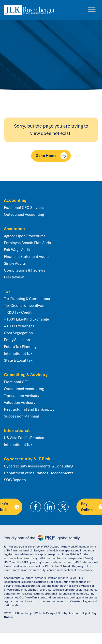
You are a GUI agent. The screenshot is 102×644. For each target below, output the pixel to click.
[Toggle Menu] (92, 10)
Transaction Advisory (22, 396)
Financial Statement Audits (27, 257)
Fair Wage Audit (17, 250)
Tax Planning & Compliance (27, 299)
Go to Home (51, 156)
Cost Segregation (18, 333)
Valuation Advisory (20, 403)
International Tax (18, 354)
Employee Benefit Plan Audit (28, 243)
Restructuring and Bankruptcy (29, 409)
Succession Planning (22, 416)
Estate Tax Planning (20, 347)
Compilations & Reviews (25, 270)
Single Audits (15, 263)
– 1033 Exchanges (19, 326)
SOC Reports (15, 480)
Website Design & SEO (49, 613)
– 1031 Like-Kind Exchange (26, 319)
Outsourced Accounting (24, 215)
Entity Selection (17, 340)
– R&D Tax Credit (18, 312)
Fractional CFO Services (24, 208)
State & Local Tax (18, 360)
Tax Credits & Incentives (24, 306)
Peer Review (14, 277)
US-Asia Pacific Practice (24, 438)
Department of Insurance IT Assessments (39, 473)
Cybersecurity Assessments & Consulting (39, 466)
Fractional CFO (17, 382)
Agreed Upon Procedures (25, 236)
